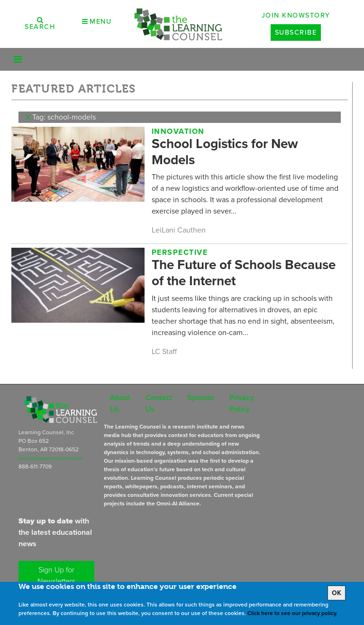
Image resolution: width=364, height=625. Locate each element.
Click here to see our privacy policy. (292, 613)
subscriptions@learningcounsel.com (51, 458)
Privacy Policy (242, 403)
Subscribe (296, 32)
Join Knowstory (296, 15)
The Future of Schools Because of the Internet (244, 273)
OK (337, 593)
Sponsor (201, 397)
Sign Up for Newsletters (56, 575)
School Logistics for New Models (225, 152)
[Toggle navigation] (18, 59)
